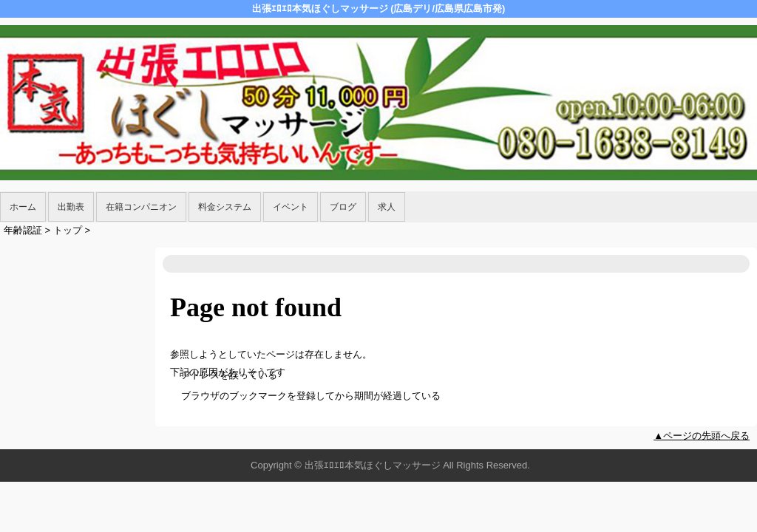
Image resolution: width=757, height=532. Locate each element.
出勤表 (71, 207)
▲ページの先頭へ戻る (702, 436)
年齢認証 (23, 230)
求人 (387, 207)
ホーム (23, 207)
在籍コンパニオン (141, 207)
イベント (291, 207)
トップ (68, 230)
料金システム (225, 207)
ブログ (343, 207)
